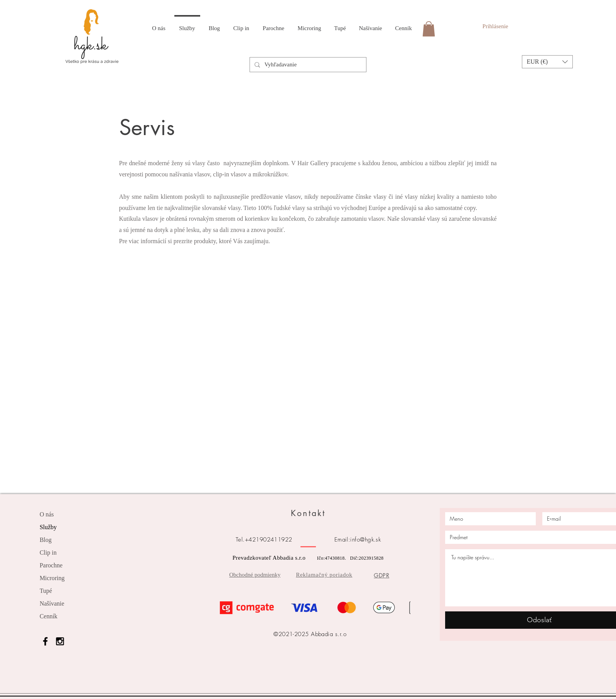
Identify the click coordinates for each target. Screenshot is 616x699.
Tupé (46, 591)
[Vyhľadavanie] (307, 65)
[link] (429, 29)
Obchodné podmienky (255, 575)
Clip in (48, 553)
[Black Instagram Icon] (60, 641)
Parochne (51, 565)
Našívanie (52, 603)
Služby (48, 527)
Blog (46, 540)
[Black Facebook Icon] (45, 641)
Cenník (49, 616)
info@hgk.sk (365, 540)
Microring (52, 578)
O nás (47, 514)
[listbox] (547, 62)
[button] (547, 62)
